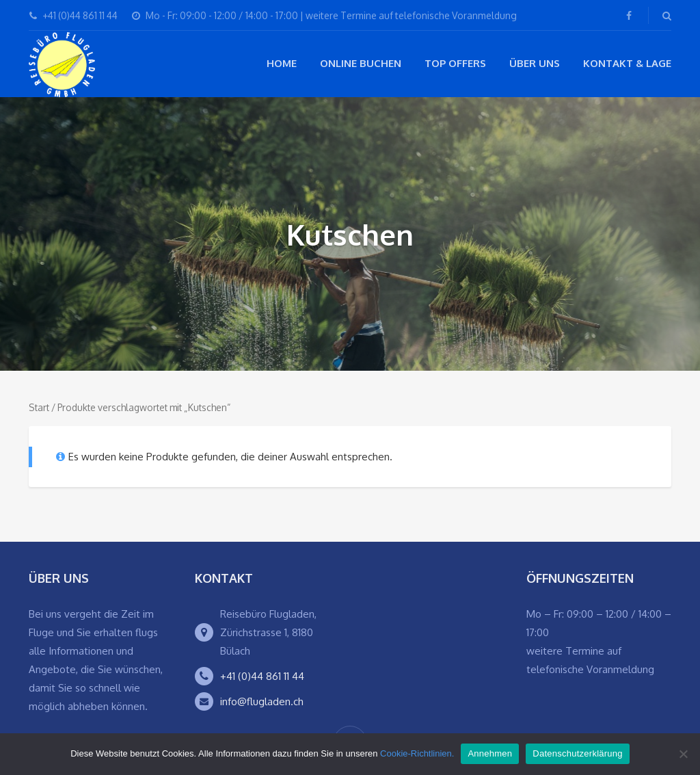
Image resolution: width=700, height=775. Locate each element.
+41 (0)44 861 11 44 (262, 676)
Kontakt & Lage (627, 63)
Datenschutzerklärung (577, 753)
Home (282, 63)
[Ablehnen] (683, 754)
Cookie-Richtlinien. (417, 753)
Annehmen (490, 753)
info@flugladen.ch (262, 701)
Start (39, 407)
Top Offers (455, 63)
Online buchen (361, 63)
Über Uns (535, 63)
